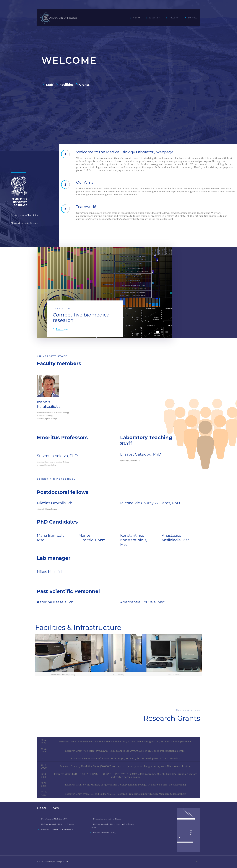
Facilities (67, 85)
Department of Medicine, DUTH (55, 819)
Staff (50, 85)
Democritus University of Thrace (107, 819)
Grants (84, 85)
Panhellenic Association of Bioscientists (58, 829)
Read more (62, 329)
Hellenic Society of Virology (105, 832)
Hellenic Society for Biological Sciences (58, 824)
